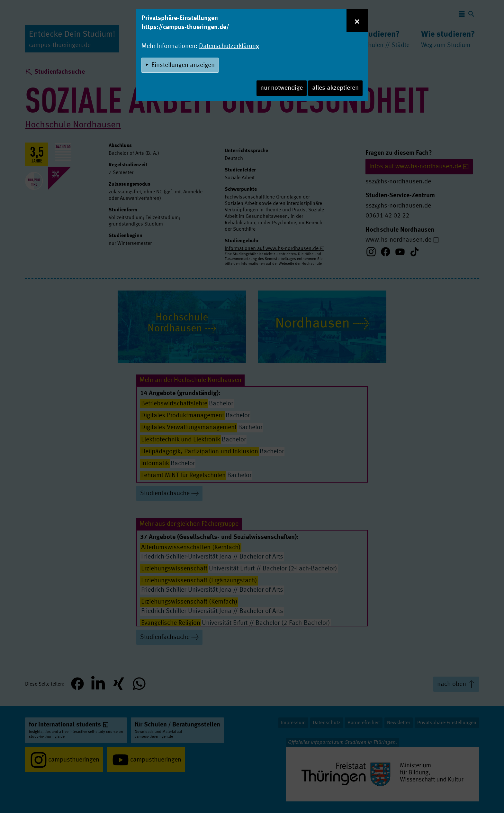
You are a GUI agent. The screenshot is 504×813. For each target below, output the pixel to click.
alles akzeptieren (335, 88)
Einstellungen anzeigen (183, 65)
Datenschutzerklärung (229, 46)
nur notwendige (282, 88)
